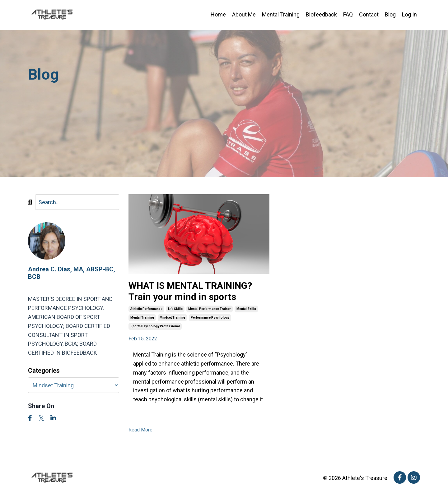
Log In (409, 14)
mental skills (246, 309)
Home (218, 14)
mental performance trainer (210, 309)
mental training (142, 318)
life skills (175, 309)
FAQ (348, 14)
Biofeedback (321, 14)
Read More (140, 430)
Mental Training (281, 14)
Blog (390, 14)
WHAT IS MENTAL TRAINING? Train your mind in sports (190, 291)
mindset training (172, 318)
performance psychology (210, 318)
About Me (244, 14)
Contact (369, 14)
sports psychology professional (155, 326)
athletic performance (146, 309)
